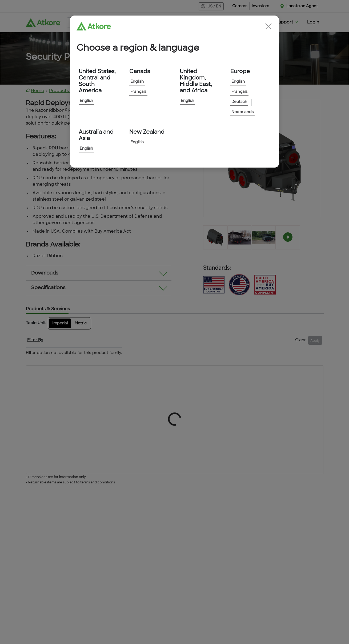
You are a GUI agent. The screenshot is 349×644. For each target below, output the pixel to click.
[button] (268, 26)
